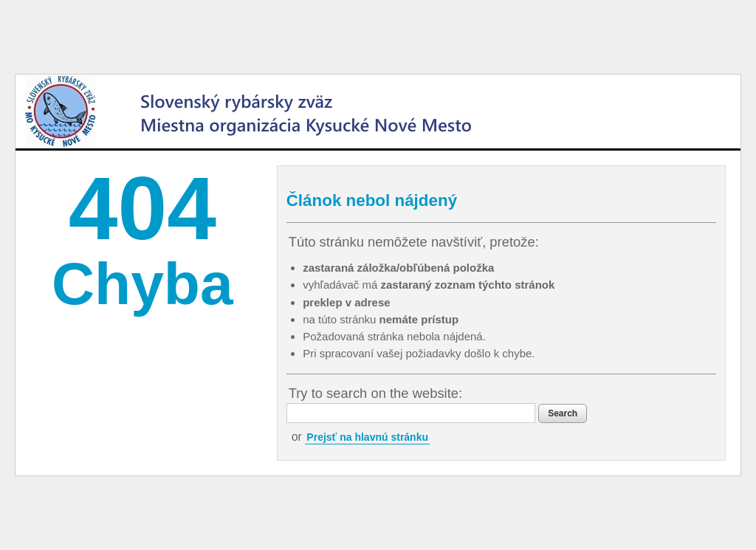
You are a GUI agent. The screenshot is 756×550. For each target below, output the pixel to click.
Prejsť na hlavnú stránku (367, 437)
